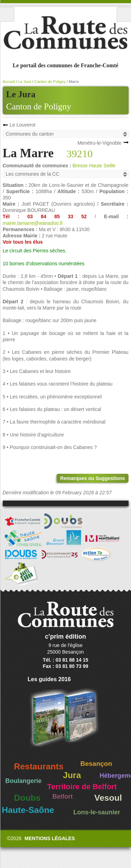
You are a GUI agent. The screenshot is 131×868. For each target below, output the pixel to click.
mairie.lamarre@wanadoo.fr (33, 223)
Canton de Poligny (39, 106)
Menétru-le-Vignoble (100, 143)
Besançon (96, 764)
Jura (72, 775)
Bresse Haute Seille (94, 166)
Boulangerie (23, 781)
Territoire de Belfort (82, 787)
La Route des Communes (65, 33)
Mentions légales (50, 838)
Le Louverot (23, 125)
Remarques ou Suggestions (92, 478)
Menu (7, 14)
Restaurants (39, 766)
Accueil (9, 82)
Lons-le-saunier (97, 812)
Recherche (124, 14)
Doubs (27, 798)
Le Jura (25, 82)
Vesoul (108, 798)
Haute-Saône (28, 810)
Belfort (63, 797)
